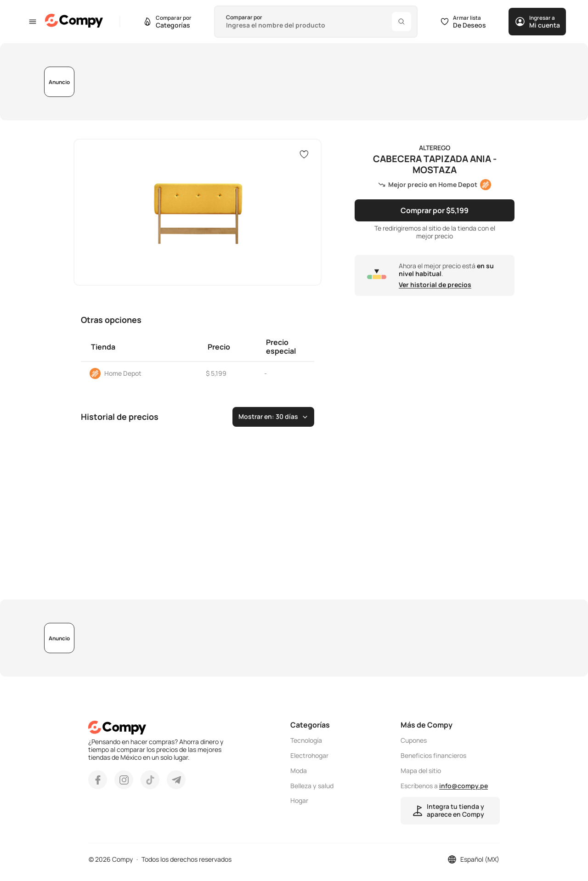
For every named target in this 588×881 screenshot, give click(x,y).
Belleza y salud (312, 786)
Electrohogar (309, 756)
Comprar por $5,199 (435, 210)
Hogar (299, 801)
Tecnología (306, 741)
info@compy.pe (464, 786)
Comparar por (244, 17)
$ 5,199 (216, 373)
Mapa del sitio (421, 771)
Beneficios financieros (433, 756)
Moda (299, 771)
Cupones (414, 741)
